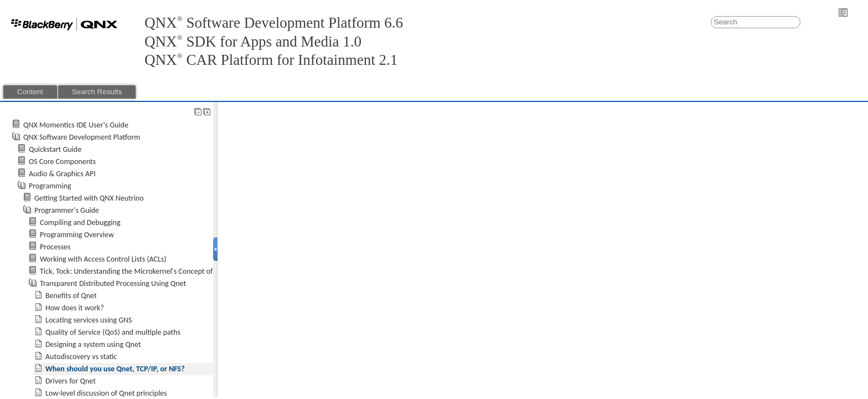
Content (30, 92)
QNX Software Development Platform (82, 137)
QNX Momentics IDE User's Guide (76, 125)
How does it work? (75, 308)
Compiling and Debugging (80, 222)
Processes (55, 247)
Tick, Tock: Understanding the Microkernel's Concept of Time (135, 271)
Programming (50, 186)
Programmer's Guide (67, 210)
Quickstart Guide (55, 149)
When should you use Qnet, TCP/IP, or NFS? (115, 369)
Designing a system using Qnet (93, 344)
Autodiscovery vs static (81, 357)
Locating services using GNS (89, 320)
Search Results (97, 92)
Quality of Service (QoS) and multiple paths (113, 332)
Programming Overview (77, 235)
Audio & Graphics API (62, 174)
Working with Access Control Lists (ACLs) (103, 259)
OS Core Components (62, 162)
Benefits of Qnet (71, 296)
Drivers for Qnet (71, 381)
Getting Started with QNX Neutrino (89, 198)
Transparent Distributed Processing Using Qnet (113, 283)
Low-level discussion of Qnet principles (106, 393)
